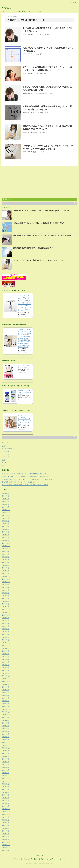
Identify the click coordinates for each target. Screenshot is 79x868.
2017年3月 (6, 801)
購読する (7, 199)
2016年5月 (6, 828)
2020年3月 (6, 701)
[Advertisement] (19, 182)
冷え (41, 54)
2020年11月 (6, 679)
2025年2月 (6, 538)
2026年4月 (6, 499)
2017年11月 (6, 778)
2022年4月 (6, 632)
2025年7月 (6, 524)
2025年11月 (6, 513)
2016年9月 (6, 817)
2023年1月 (6, 607)
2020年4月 (6, 698)
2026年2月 (6, 504)
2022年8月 (6, 621)
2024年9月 (6, 551)
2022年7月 (6, 623)
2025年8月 (6, 521)
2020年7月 (6, 690)
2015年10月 (6, 848)
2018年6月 (6, 759)
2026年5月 (6, 496)
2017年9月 (6, 784)
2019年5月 (6, 729)
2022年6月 (6, 626)
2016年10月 (6, 814)
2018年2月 (6, 770)
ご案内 (4, 446)
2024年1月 (6, 574)
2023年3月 (6, 601)
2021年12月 (6, 643)
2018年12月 (6, 742)
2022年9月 (6, 618)
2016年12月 (6, 809)
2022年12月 (6, 609)
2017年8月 (6, 787)
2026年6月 (6, 493)
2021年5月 (6, 662)
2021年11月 (6, 645)
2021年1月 (6, 673)
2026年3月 (6, 502)
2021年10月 (6, 648)
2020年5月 (6, 695)
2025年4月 (6, 532)
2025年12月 (6, 510)
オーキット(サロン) (8, 449)
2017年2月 (6, 803)
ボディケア (36, 54)
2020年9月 (6, 684)
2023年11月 (6, 579)
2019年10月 (6, 715)
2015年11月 (6, 845)
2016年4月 (6, 831)
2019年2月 (6, 737)
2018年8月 (6, 753)
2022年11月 (6, 612)
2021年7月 (6, 657)
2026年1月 (6, 507)
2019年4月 (6, 731)
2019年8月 (6, 720)
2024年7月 (6, 557)
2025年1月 (6, 540)
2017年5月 (6, 795)
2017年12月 (6, 776)
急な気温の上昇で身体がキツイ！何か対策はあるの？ (33, 248)
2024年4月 (6, 565)
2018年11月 (6, 745)
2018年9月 (6, 751)
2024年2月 (6, 571)
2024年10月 (6, 549)
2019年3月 (6, 734)
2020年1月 (6, 706)
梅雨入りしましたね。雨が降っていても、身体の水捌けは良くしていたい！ (41, 211)
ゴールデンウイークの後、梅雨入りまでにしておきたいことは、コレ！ (40, 260)
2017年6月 (6, 792)
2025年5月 (6, 529)
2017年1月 (6, 806)
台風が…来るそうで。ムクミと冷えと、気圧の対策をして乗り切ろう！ (40, 223)
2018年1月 (6, 773)
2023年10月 (6, 582)
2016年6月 (6, 825)
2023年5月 (6, 596)
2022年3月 (6, 634)
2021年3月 (6, 668)
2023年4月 (6, 598)
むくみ (39, 132)
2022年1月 (6, 640)
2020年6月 (6, 693)
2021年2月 (6, 670)
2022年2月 (6, 637)
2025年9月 (6, 518)
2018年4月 (6, 765)
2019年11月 (6, 712)
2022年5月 (6, 629)
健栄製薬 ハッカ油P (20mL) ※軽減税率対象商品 (25, 393)
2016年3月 (6, 834)
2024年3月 (6, 568)
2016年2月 (6, 837)
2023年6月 (6, 593)
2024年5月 (6, 562)
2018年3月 (6, 767)
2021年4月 (6, 665)
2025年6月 (6, 526)
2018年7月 (6, 756)
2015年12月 (6, 842)
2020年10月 (6, 681)
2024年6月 (6, 560)
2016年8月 (6, 820)
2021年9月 (6, 651)
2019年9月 (6, 717)
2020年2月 (6, 704)
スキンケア (36, 74)
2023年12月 (6, 576)
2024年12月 (6, 543)
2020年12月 (6, 676)
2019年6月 (6, 726)
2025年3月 (6, 535)
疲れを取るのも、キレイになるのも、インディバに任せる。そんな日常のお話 (42, 235)
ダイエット (36, 34)
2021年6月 (6, 659)
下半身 (44, 132)
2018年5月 (6, 762)
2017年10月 (6, 781)
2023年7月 (6, 590)
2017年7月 (6, 789)
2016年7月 (6, 823)
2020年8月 (6, 687)
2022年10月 (6, 615)
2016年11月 (6, 812)
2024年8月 (6, 554)
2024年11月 (6, 546)
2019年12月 (6, 709)
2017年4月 (6, 798)
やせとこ (7, 8)
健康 (3, 460)
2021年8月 (6, 654)
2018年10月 (6, 748)
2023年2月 (6, 604)
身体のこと (50, 34)
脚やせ (35, 132)
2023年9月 (6, 585)
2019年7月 (6, 723)
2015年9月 (6, 850)
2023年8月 (6, 587)
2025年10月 (6, 515)
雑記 (41, 93)
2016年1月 (6, 839)
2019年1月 (6, 740)
